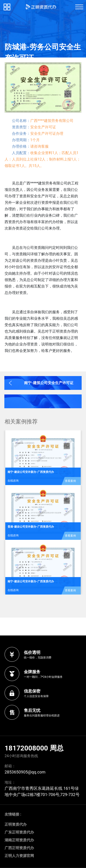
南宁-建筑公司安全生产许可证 (49, 383)
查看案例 (70, 481)
